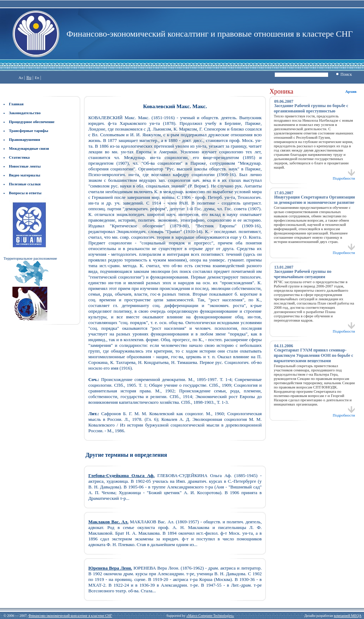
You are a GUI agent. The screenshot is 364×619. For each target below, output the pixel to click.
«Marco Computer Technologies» (210, 616)
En (37, 78)
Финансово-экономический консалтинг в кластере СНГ (70, 616)
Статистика (19, 157)
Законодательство (25, 113)
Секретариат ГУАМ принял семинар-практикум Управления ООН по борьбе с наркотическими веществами (313, 355)
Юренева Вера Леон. (110, 568)
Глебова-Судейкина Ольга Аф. (121, 475)
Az (21, 78)
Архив (351, 91)
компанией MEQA (347, 616)
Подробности (344, 176)
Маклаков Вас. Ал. (108, 522)
